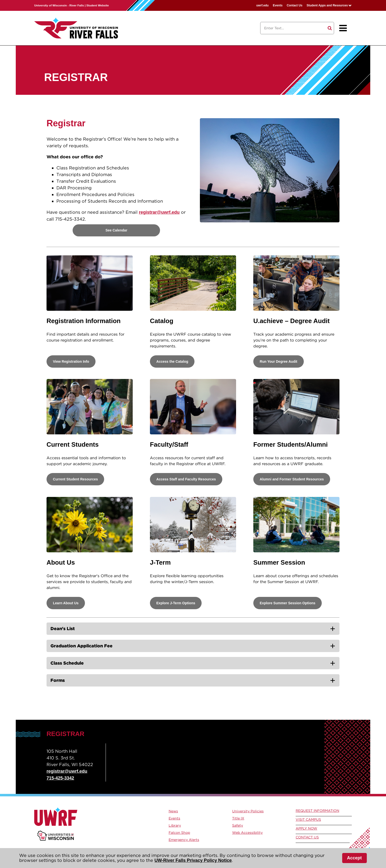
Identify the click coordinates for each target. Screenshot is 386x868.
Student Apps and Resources (327, 5)
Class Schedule (67, 663)
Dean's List (63, 629)
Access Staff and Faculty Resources (186, 479)
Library (175, 825)
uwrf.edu (262, 5)
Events (278, 5)
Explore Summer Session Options (288, 603)
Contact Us (295, 5)
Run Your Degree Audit (279, 361)
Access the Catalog (172, 361)
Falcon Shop (179, 833)
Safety (238, 825)
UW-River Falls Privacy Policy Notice (193, 860)
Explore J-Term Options (176, 603)
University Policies (248, 811)
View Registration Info (71, 361)
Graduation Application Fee (81, 646)
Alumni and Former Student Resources (292, 479)
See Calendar (116, 230)
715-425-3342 (60, 778)
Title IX (238, 818)
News (173, 811)
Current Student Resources (75, 479)
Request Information (317, 811)
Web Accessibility (247, 833)
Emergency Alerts (184, 840)
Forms (58, 680)
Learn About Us (66, 603)
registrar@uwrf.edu (159, 212)
